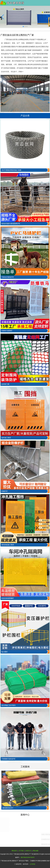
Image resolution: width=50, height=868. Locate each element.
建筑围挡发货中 (8, 808)
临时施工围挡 (6, 438)
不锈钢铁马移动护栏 (8, 759)
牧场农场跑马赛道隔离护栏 (11, 224)
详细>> (21, 72)
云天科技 (33, 864)
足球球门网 (5, 384)
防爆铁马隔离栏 (7, 331)
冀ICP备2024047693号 (28, 857)
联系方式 (29, 851)
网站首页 (14, 851)
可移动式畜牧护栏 (8, 277)
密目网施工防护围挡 (8, 705)
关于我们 (21, 851)
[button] (23, 27)
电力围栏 (5, 652)
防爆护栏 (5, 491)
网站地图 (36, 851)
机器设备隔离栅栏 (8, 598)
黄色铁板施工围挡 (8, 545)
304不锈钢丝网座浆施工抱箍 (11, 170)
